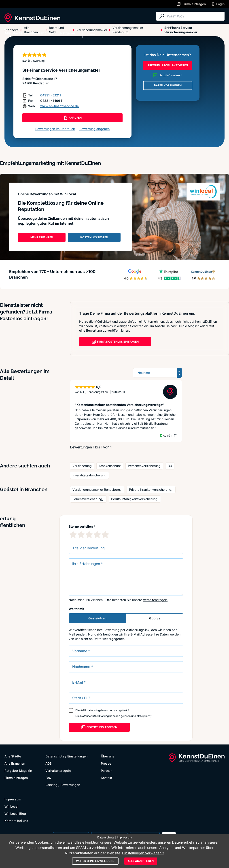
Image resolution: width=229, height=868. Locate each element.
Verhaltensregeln (155, 600)
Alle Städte (13, 33)
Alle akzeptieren (141, 861)
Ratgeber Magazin (18, 771)
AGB (83, 710)
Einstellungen (77, 756)
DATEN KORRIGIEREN (168, 85)
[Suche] (195, 16)
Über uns (108, 756)
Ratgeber (68, 33)
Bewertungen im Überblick (55, 129)
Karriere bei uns (16, 821)
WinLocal (11, 806)
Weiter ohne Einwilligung (95, 861)
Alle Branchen (41, 33)
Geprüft (168, 436)
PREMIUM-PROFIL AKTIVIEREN (168, 65)
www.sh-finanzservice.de (59, 106)
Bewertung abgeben (94, 129)
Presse (106, 763)
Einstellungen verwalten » (143, 853)
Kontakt (107, 778)
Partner (106, 771)
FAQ (48, 778)
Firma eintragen (16, 778)
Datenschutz (55, 756)
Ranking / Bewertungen (63, 785)
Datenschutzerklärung (94, 716)
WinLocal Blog (15, 814)
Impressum (13, 799)
